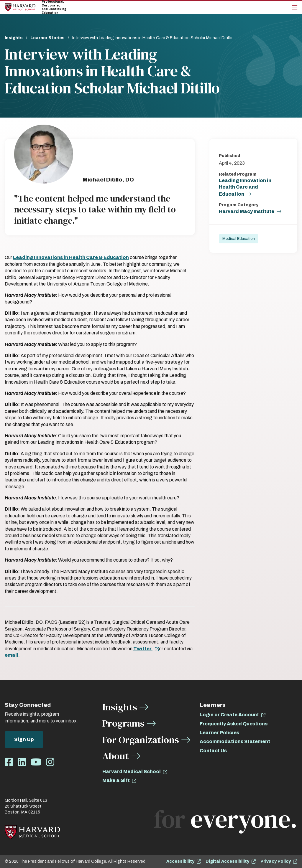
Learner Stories (47, 38)
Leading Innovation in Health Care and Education (245, 187)
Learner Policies (219, 733)
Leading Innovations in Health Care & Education (71, 257)
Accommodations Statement (235, 741)
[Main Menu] (294, 7)
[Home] (20, 7)
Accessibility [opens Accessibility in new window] (180, 861)
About (116, 756)
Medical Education (239, 239)
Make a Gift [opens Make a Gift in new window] (116, 780)
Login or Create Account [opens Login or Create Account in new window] (229, 715)
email (12, 655)
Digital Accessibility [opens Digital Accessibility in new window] (227, 861)
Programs (123, 723)
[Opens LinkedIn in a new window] (22, 762)
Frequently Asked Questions (234, 724)
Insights (14, 38)
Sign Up (24, 739)
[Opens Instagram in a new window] (50, 762)
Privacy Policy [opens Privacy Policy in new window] (276, 861)
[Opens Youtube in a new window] (36, 762)
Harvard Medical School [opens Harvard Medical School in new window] (132, 772)
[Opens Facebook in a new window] (9, 762)
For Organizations (141, 740)
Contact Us (213, 751)
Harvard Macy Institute (247, 211)
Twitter (143, 649)
